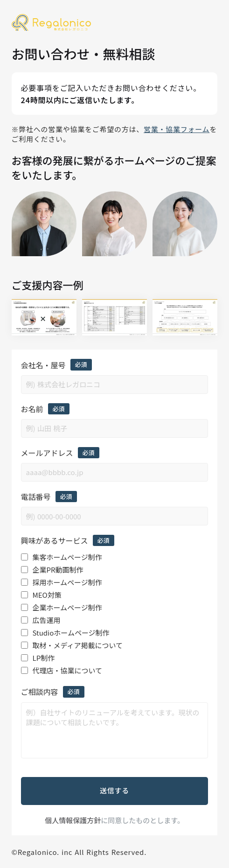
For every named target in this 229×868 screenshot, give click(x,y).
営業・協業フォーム (177, 129)
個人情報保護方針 (73, 820)
